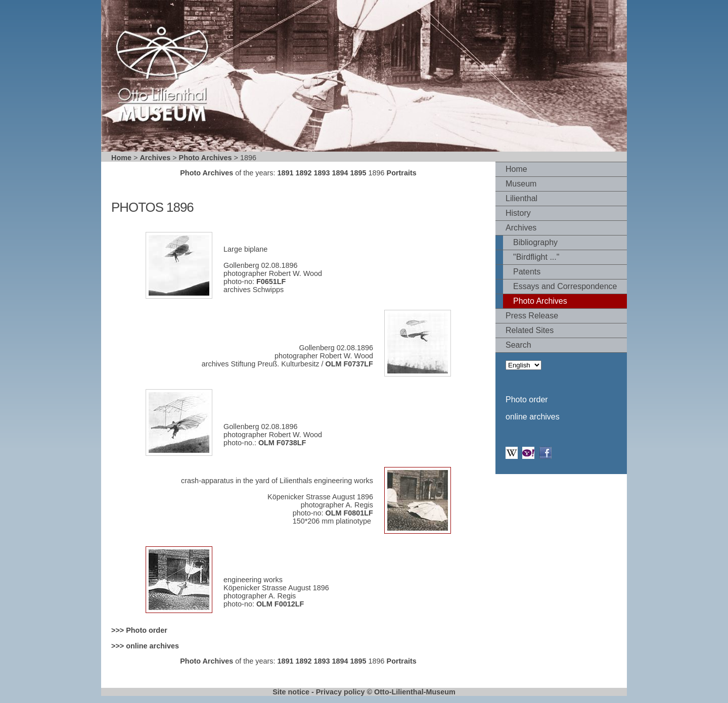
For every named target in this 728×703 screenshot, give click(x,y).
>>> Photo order (139, 630)
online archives (533, 417)
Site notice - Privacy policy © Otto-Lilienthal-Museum (364, 692)
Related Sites (530, 330)
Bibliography (535, 242)
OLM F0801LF (349, 513)
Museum (521, 184)
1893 (322, 173)
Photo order (527, 400)
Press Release (532, 316)
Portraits (402, 173)
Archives (155, 158)
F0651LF (271, 282)
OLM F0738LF (281, 443)
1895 (358, 173)
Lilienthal (521, 198)
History (518, 213)
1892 (303, 173)
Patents (527, 272)
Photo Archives (206, 158)
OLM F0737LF (349, 364)
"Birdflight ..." (536, 257)
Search (518, 345)
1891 (285, 173)
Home (121, 158)
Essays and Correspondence (565, 286)
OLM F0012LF (280, 604)
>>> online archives (145, 646)
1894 (340, 173)
